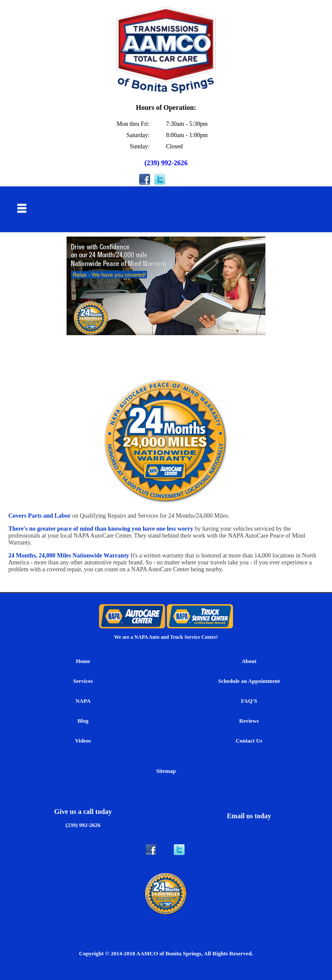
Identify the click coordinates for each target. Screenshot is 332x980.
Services (83, 681)
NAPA (83, 701)
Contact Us (249, 741)
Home (83, 661)
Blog (83, 721)
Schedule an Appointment (249, 681)
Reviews (249, 721)
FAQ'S (249, 701)
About (249, 661)
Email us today (249, 816)
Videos (83, 741)
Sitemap (166, 771)
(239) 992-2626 (166, 163)
